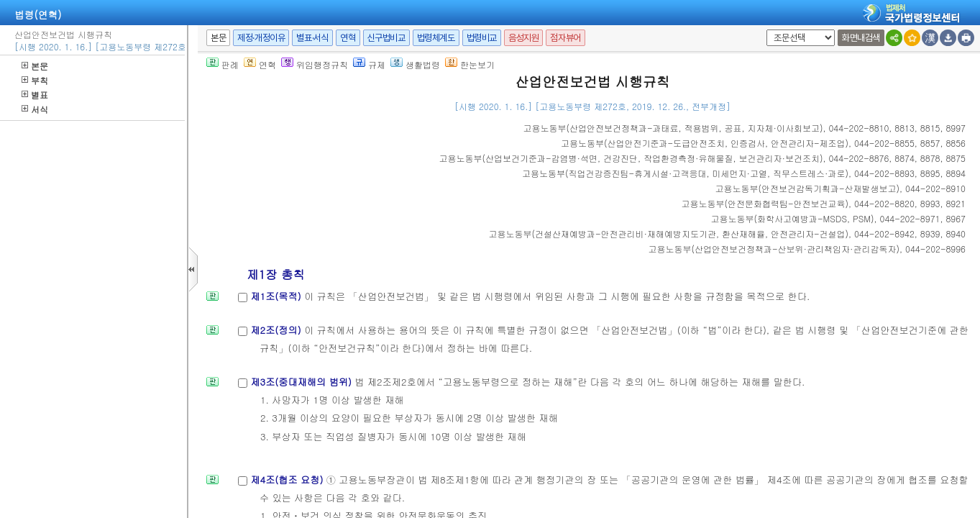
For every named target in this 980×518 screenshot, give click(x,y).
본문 (35, 66)
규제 (369, 64)
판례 (223, 64)
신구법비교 (386, 38)
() (673, 128)
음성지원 (523, 38)
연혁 (348, 38)
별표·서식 (312, 38)
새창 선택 (764, 30)
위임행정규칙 (315, 64)
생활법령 (415, 64)
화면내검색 (861, 38)
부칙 (35, 80)
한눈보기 (470, 64)
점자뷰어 (565, 38)
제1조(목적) (277, 296)
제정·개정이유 (261, 38)
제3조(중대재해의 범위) (302, 382)
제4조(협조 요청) (288, 480)
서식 (35, 109)
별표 (35, 95)
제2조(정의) (277, 330)
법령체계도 (436, 38)
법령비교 (482, 38)
